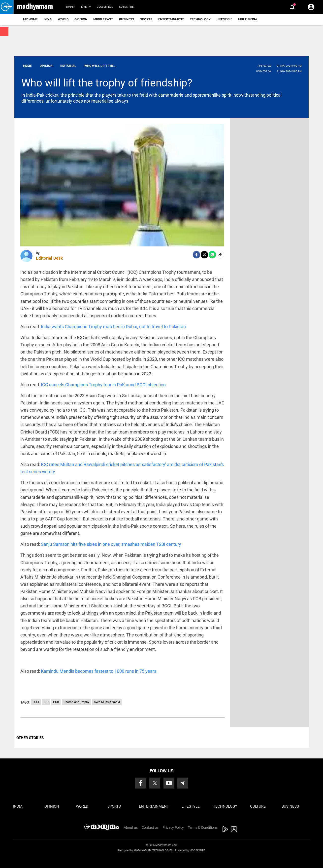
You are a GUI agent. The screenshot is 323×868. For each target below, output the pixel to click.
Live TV (86, 7)
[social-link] (220, 255)
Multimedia (248, 19)
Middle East (103, 19)
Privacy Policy (173, 828)
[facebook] (196, 255)
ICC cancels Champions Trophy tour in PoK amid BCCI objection (103, 385)
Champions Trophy (76, 702)
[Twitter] (204, 255)
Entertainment (171, 19)
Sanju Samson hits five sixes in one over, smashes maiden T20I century (111, 544)
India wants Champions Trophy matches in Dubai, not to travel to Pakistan (113, 327)
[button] (7, 7)
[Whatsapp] (212, 255)
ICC (46, 702)
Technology (200, 19)
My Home (30, 19)
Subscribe (126, 7)
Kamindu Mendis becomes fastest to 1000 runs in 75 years (99, 671)
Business (127, 19)
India (48, 19)
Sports (146, 19)
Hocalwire (197, 850)
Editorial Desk (49, 258)
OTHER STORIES (30, 738)
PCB (56, 702)
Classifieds (105, 7)
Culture (258, 806)
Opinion (81, 19)
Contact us (150, 828)
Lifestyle (224, 19)
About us (131, 828)
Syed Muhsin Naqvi (107, 702)
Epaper (70, 7)
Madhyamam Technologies (153, 850)
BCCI (36, 702)
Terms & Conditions (203, 828)
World (63, 19)
